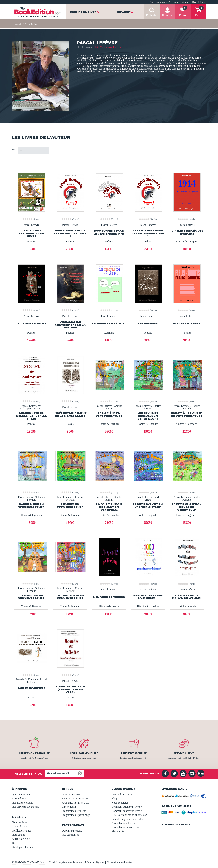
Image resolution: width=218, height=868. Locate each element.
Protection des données (120, 862)
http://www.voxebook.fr (108, 47)
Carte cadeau (69, 807)
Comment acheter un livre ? (127, 811)
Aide (202, 2)
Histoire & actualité (148, 606)
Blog (195, 2)
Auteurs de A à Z (21, 839)
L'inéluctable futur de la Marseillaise (70, 415)
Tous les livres (20, 822)
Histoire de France (109, 606)
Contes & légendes (109, 424)
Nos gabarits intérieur (123, 823)
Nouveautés (18, 835)
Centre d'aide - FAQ (122, 794)
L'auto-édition (20, 799)
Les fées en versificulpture (70, 506)
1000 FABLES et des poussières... (148, 597)
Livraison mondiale (84, 753)
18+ (14, 843)
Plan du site (118, 831)
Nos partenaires (70, 835)
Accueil (18, 24)
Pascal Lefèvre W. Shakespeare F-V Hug (31, 407)
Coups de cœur (20, 826)
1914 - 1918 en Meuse (31, 323)
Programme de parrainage (76, 815)
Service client (184, 753)
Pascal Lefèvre (31, 225)
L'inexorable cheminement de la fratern (70, 325)
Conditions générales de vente (65, 862)
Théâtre (70, 697)
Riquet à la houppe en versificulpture (187, 415)
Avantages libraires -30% (76, 803)
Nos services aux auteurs (25, 807)
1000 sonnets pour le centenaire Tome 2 (70, 233)
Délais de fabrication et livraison (129, 815)
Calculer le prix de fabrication (128, 819)
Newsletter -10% (71, 794)
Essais (70, 424)
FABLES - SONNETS (187, 323)
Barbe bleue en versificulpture (31, 506)
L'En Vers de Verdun (109, 597)
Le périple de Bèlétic (109, 323)
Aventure (109, 333)
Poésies (31, 241)
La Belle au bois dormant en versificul (109, 507)
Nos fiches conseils (22, 803)
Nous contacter (181, 2)
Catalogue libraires (22, 847)
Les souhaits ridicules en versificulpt (148, 416)
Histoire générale (187, 606)
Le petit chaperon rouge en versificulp (187, 507)
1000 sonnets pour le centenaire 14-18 (109, 232)
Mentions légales (94, 862)
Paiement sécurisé (134, 753)
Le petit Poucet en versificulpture (148, 506)
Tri (14, 150)
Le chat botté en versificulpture (70, 597)
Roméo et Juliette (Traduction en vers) (70, 689)
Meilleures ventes (22, 831)
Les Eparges (148, 323)
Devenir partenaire (72, 831)
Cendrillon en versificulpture (31, 597)
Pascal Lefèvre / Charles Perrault (109, 407)
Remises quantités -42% (75, 799)
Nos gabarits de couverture (126, 827)
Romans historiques (187, 241)
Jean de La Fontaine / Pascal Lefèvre (31, 681)
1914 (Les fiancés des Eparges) (187, 232)
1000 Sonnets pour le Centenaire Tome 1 (148, 233)
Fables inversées (31, 688)
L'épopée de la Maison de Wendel (187, 597)
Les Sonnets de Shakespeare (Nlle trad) (31, 416)
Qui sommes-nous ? (160, 2)
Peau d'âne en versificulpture (109, 415)
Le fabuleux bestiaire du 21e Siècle (31, 233)
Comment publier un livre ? (127, 807)
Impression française (34, 753)
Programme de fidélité (74, 811)
